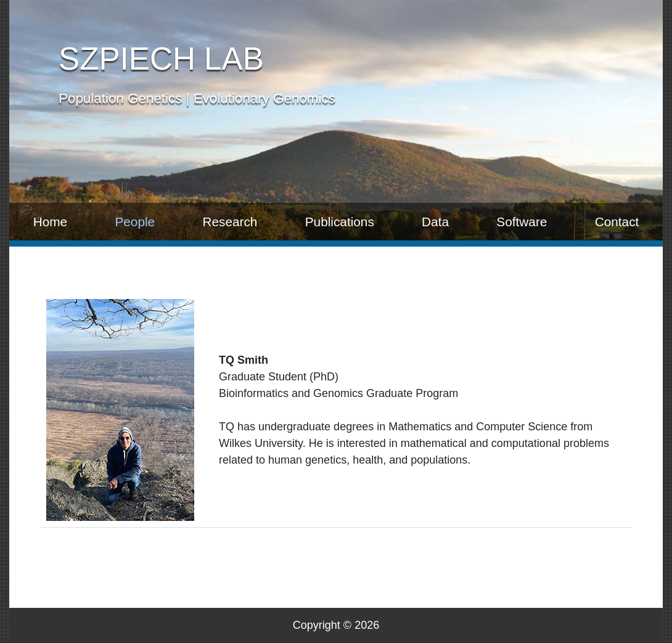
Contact (617, 222)
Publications (340, 222)
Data (435, 222)
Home (50, 222)
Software (522, 222)
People (135, 222)
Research (230, 222)
